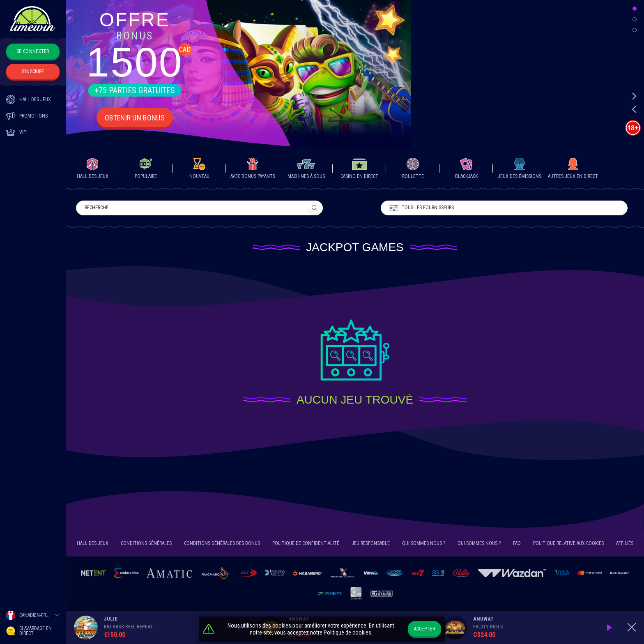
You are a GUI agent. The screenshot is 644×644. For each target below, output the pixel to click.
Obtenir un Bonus (135, 118)
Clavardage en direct (29, 631)
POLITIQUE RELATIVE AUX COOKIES (568, 545)
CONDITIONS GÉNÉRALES (146, 545)
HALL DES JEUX (29, 99)
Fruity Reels (488, 627)
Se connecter (33, 51)
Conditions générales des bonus (222, 545)
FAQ (517, 545)
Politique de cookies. (348, 633)
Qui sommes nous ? (424, 545)
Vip (16, 132)
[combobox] (33, 615)
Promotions (27, 116)
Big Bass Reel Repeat (128, 627)
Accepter (424, 629)
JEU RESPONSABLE (371, 545)
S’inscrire (33, 72)
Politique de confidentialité (306, 545)
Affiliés (625, 545)
